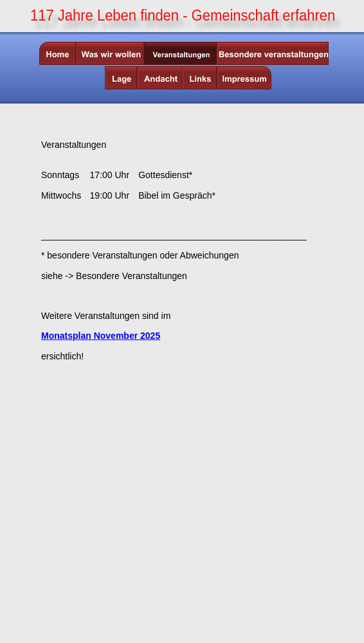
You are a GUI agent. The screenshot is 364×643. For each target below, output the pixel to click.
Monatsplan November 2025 (101, 336)
